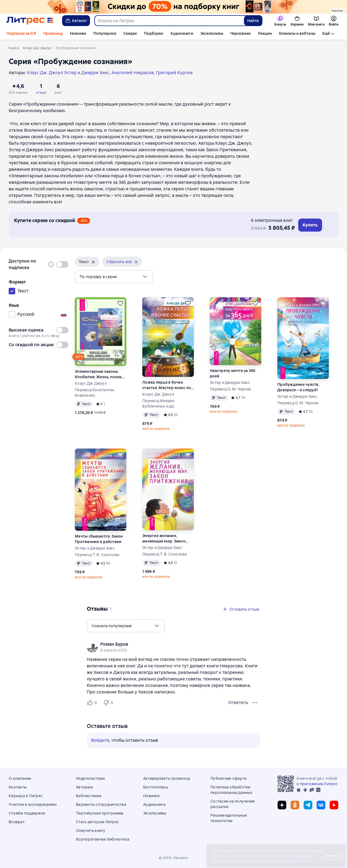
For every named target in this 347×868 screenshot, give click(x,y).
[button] (87, 262)
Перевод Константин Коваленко (95, 393)
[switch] (62, 264)
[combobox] (169, 21)
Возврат (17, 822)
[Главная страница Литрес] (30, 21)
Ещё (326, 33)
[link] (166, 644)
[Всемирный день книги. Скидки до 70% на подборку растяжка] (173, 7)
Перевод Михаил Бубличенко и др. (159, 403)
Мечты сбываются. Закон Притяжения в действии (99, 539)
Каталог (76, 21)
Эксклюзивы (212, 33)
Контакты (18, 787)
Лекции (265, 33)
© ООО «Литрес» (173, 858)
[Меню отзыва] (255, 703)
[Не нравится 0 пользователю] (109, 703)
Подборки (154, 33)
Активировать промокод (166, 778)
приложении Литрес (319, 784)
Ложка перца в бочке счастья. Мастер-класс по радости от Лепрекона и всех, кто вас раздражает (167, 385)
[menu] (114, 277)
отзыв (41, 93)
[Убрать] (93, 262)
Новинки (78, 33)
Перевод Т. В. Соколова (97, 555)
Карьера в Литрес (26, 796)
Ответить (238, 703)
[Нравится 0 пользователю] (93, 703)
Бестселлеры (156, 787)
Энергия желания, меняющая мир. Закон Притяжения (164, 539)
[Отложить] (120, 303)
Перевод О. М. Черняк (230, 389)
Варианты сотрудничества (101, 804)
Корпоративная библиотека (103, 839)
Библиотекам (89, 796)
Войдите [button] (100, 740)
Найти (253, 21)
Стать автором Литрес (97, 822)
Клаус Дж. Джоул (91, 383)
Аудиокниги (182, 33)
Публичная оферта (229, 778)
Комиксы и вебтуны (297, 33)
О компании (20, 778)
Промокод (53, 33)
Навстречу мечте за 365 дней (233, 373)
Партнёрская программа (100, 813)
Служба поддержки (27, 813)
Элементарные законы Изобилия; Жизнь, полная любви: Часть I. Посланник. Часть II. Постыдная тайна (100, 374)
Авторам (84, 787)
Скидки (130, 33)
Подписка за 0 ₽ (21, 33)
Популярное (105, 33)
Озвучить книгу (91, 831)
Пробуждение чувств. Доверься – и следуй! (298, 387)
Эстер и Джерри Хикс (230, 383)
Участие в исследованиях (33, 804)
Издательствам (90, 778)
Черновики (240, 33)
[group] (173, 647)
